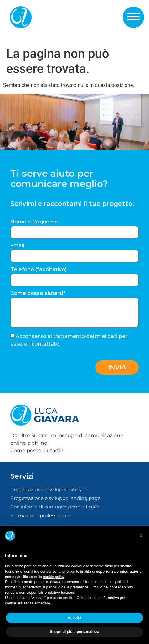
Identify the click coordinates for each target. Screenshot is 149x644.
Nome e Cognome (34, 222)
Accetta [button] (74, 618)
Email (17, 246)
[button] (133, 17)
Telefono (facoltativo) (39, 270)
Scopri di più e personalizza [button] (74, 632)
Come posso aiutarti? (38, 294)
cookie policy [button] (54, 577)
